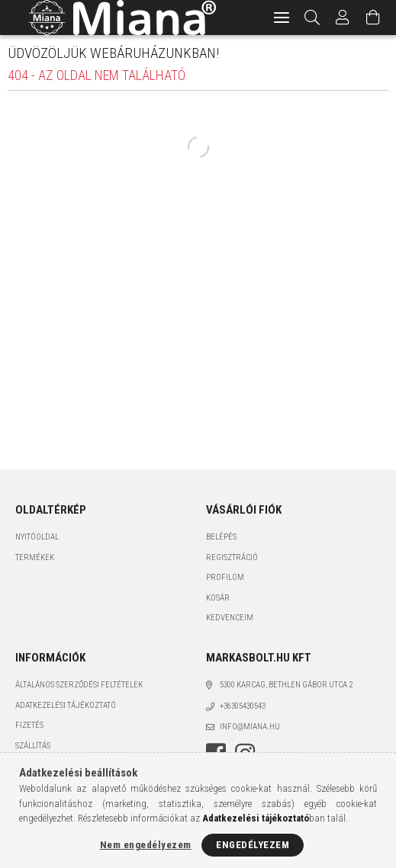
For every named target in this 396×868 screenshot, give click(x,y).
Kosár (218, 598)
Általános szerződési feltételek (79, 685)
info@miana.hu (250, 727)
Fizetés (29, 725)
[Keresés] (312, 18)
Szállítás (33, 746)
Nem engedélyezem (146, 845)
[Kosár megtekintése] (373, 18)
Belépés (221, 537)
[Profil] (343, 18)
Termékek (35, 557)
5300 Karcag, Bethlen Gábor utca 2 (286, 685)
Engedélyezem (253, 845)
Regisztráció (232, 557)
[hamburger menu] (282, 18)
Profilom (225, 577)
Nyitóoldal (37, 537)
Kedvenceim (230, 618)
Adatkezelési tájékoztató (66, 705)
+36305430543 (243, 706)
